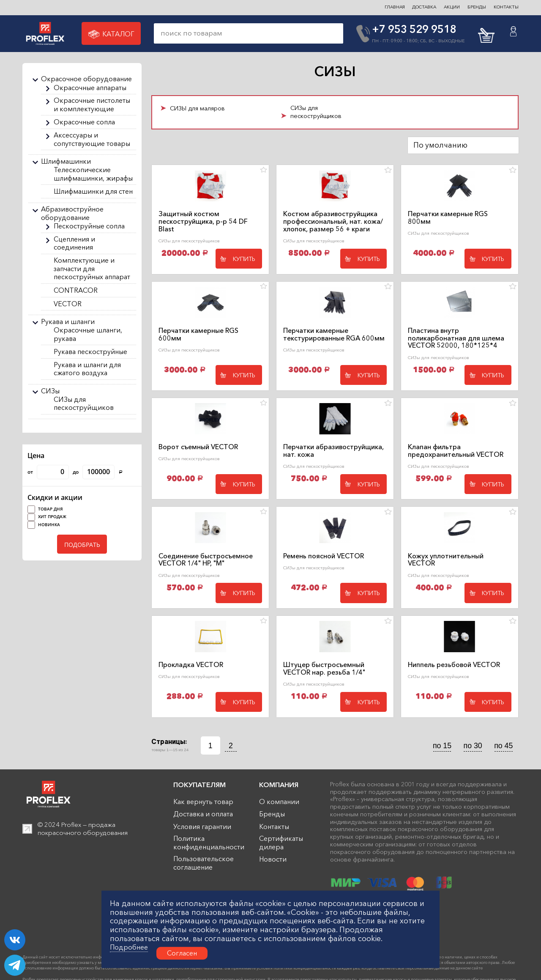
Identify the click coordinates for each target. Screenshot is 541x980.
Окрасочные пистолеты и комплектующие (92, 105)
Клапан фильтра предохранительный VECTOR (456, 451)
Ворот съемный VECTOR (198, 447)
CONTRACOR (76, 290)
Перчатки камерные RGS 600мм (198, 335)
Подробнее (129, 947)
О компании (279, 802)
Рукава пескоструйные (90, 352)
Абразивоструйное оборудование (72, 213)
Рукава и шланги (68, 322)
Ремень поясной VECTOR (324, 556)
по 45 (503, 746)
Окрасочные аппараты (90, 88)
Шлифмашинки (66, 161)
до (98, 472)
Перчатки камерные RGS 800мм (448, 218)
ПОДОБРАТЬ (82, 545)
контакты (506, 7)
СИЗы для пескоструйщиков (84, 404)
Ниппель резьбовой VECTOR (454, 665)
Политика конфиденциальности (209, 843)
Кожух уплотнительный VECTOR (446, 560)
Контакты (274, 827)
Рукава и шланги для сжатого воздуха (87, 369)
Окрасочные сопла (84, 122)
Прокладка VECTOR (191, 665)
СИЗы (50, 391)
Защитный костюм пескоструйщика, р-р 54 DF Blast (203, 221)
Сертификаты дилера (281, 843)
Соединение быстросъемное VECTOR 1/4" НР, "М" (206, 560)
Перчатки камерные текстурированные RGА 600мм (334, 335)
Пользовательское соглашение (204, 863)
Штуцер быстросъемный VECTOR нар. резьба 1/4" (324, 669)
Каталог (111, 34)
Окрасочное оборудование (86, 79)
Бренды (272, 814)
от (48, 472)
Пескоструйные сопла (89, 226)
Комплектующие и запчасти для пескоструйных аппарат (92, 269)
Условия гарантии (202, 827)
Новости (273, 859)
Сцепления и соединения (74, 243)
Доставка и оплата (203, 814)
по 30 (473, 746)
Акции (452, 7)
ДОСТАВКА (424, 7)
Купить (244, 259)
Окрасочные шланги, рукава (88, 334)
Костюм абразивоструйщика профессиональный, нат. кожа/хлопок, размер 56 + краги (333, 221)
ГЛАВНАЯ (395, 7)
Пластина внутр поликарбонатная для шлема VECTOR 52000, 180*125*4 (456, 338)
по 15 (442, 746)
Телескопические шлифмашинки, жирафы (93, 174)
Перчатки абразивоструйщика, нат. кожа (333, 451)
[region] (82, 248)
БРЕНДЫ (477, 7)
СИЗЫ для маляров (197, 108)
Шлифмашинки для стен (93, 191)
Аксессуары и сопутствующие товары (92, 139)
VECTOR (68, 304)
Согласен (182, 953)
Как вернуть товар (203, 802)
